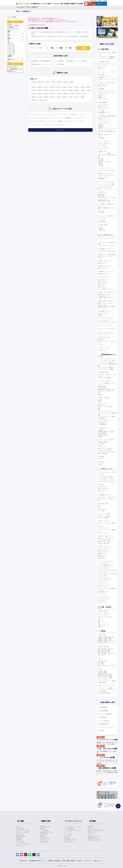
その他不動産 (101, 138)
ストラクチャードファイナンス (106, 84)
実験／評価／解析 (104, 647)
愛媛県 (46, 97)
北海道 (34, 87)
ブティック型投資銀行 (58, 61)
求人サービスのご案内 (22, 830)
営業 (99, 620)
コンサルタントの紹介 (22, 832)
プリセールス (101, 526)
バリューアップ (52, 115)
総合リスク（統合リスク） (104, 143)
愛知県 (59, 82)
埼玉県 (47, 82)
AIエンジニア (101, 492)
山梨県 (34, 90)
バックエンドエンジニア (104, 569)
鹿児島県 (34, 100)
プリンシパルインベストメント (106, 91)
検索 (83, 48)
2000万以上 (10, 55)
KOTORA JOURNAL (70, 840)
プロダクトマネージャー (104, 421)
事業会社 (62, 64)
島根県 (66, 94)
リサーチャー (101, 345)
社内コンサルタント (103, 509)
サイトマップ (88, 861)
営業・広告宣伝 (104, 611)
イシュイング (101, 220)
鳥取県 (59, 94)
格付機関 (100, 229)
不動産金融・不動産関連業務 (108, 116)
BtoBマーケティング (103, 405)
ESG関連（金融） (104, 62)
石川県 (58, 90)
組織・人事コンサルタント (104, 294)
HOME (18, 11)
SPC (66, 121)
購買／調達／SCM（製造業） (105, 674)
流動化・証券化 (102, 86)
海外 (47, 100)
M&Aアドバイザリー (103, 313)
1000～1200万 (11, 46)
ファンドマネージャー (103, 105)
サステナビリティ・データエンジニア (107, 497)
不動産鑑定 (101, 125)
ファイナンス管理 (104, 381)
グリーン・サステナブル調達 (105, 678)
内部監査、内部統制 (103, 442)
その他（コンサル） (105, 348)
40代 (17, 29)
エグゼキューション (49, 118)
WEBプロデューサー (103, 550)
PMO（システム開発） (103, 518)
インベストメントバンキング (108, 72)
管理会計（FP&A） (103, 388)
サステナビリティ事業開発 (104, 378)
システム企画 (101, 511)
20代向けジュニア (45, 840)
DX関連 (101, 485)
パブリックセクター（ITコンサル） (107, 246)
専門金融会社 (70, 61)
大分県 (76, 97)
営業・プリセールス (105, 521)
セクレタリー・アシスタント (105, 412)
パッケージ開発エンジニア (104, 564)
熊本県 (70, 97)
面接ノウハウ (20, 834)
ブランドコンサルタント (104, 334)
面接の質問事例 (20, 836)
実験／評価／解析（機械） (104, 651)
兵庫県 (89, 90)
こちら (14, 71)
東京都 (34, 82)
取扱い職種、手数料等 (69, 861)
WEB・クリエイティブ (106, 546)
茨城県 (76, 87)
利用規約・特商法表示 (54, 861)
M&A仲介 (100, 315)
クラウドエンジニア (103, 577)
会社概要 (90, 827)
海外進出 (102, 462)
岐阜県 (70, 90)
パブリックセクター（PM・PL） (106, 478)
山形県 (64, 87)
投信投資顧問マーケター (104, 113)
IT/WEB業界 (43, 834)
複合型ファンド (102, 96)
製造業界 (42, 836)
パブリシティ (92, 834)
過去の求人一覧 (20, 846)
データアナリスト (102, 602)
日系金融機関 (34, 61)
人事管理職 (101, 430)
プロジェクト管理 (104, 514)
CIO (99, 507)
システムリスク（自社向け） (105, 450)
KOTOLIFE (67, 836)
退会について (98, 861)
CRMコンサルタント (103, 283)
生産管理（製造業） (103, 671)
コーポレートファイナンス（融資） (107, 184)
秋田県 (58, 87)
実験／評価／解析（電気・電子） (106, 649)
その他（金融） (104, 225)
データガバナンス (102, 600)
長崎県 (64, 97)
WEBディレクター (102, 555)
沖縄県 (41, 100)
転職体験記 (19, 838)
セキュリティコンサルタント (105, 325)
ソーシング (60, 118)
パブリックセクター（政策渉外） (106, 367)
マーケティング (102, 403)
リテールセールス (102, 199)
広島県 (78, 94)
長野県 (46, 90)
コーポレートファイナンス (38, 115)
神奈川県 (40, 82)
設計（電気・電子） (103, 661)
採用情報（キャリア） (94, 836)
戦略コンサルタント (103, 263)
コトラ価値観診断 (69, 828)
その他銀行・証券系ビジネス (108, 204)
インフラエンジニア (103, 584)
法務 (99, 445)
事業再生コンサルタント (104, 274)
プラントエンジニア (103, 679)
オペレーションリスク (103, 148)
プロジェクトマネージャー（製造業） (107, 681)
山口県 (84, 94)
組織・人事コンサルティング (108, 292)
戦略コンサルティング (106, 261)
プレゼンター (101, 110)
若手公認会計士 (44, 838)
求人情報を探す (26, 11)
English (105, 1)
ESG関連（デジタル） (106, 495)
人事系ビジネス (104, 428)
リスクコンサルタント (103, 320)
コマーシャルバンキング (106, 182)
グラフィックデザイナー (104, 613)
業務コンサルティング (106, 266)
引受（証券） (101, 211)
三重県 (83, 90)
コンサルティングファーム (49, 64)
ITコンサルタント (102, 279)
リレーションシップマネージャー (106, 186)
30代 (13, 29)
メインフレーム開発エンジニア (106, 566)
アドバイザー (34, 121)
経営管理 (102, 457)
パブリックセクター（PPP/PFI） (106, 59)
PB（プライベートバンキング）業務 (107, 198)
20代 (9, 29)
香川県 (40, 97)
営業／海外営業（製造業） (104, 693)
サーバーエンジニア (103, 587)
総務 (99, 410)
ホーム (18, 827)
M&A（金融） (101, 74)
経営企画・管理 (104, 504)
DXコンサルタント (102, 287)
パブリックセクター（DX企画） (106, 477)
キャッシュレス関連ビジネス (108, 216)
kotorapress (67, 838)
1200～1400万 (11, 48)
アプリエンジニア (102, 593)
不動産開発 (101, 126)
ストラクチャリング (36, 118)
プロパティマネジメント (104, 123)
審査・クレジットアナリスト (105, 189)
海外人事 (100, 437)
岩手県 (46, 87)
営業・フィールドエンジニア (108, 686)
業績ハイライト (92, 832)
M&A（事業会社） (102, 423)
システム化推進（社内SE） (105, 540)
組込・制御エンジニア (103, 592)
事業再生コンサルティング (107, 272)
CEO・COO (101, 459)
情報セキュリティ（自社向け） (106, 449)
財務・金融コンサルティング (108, 301)
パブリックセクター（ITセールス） (107, 481)
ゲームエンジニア (102, 590)
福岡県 (72, 82)
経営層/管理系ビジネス (46, 832)
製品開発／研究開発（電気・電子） (107, 637)
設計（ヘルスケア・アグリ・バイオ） (107, 666)
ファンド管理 (101, 111)
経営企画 (100, 400)
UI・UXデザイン (102, 558)
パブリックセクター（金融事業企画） (107, 57)
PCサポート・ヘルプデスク (105, 542)
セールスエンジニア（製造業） (106, 688)
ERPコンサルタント (103, 281)
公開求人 (10, 26)
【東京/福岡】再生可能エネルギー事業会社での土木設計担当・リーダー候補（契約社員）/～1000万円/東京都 (60, 36)
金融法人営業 (101, 194)
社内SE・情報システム (106, 536)
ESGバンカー (101, 69)
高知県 (52, 97)
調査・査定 (101, 160)
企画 (99, 408)
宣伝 (99, 623)
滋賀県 (40, 94)
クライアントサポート (103, 420)
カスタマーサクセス (103, 533)
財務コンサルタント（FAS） (105, 303)
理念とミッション (93, 828)
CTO (99, 506)
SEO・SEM (101, 557)
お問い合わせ (23, 861)
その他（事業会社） (103, 425)
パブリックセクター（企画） (108, 360)
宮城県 (52, 87)
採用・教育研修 (102, 433)
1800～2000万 (11, 53)
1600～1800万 (11, 51)
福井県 (64, 90)
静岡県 (76, 90)
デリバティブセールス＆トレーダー (107, 175)
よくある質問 (20, 842)
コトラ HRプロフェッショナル (73, 827)
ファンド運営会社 (82, 61)
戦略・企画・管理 (104, 398)
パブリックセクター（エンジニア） (107, 480)
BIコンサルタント (102, 284)
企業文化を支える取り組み (96, 830)
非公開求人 (16, 26)
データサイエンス (104, 597)
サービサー (101, 227)
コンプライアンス (102, 447)
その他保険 (101, 165)
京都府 (34, 94)
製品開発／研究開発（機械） (105, 639)
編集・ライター (102, 622)
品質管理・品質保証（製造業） (106, 676)
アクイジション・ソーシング (105, 120)
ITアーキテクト (102, 286)
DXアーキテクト (102, 490)
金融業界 (42, 828)
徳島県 (34, 97)
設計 (101, 659)
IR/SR (99, 402)
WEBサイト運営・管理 (103, 543)
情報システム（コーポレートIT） (106, 538)
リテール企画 (101, 213)
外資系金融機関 (45, 61)
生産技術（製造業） (103, 673)
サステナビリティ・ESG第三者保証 (107, 254)
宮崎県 (83, 97)
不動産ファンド (102, 98)
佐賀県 (58, 97)
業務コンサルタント (103, 268)
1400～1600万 (11, 50)
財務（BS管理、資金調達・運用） (106, 390)
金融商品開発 (101, 179)
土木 (99, 136)
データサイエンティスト (104, 599)
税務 (99, 393)
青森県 (40, 87)
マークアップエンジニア (104, 549)
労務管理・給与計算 (103, 435)
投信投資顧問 (103, 102)
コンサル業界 (44, 830)
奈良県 (46, 94)
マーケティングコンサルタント (106, 333)
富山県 (52, 90)
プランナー (101, 618)
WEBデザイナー (102, 554)
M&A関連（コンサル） (106, 311)
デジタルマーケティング (104, 552)
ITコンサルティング (105, 277)
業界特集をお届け (45, 827)
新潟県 (40, 90)
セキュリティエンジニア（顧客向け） (107, 588)
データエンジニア (102, 582)
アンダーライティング (80, 118)
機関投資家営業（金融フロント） (106, 201)
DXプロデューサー (102, 487)
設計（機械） (101, 663)
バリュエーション (82, 115)
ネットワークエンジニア (104, 585)
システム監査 (101, 444)
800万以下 (10, 43)
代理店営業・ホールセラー (104, 162)
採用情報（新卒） (93, 838)
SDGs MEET (68, 842)
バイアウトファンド (64, 115)
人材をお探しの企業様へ (96, 1)
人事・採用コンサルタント (104, 296)
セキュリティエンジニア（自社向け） (107, 452)
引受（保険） (101, 159)
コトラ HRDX (68, 834)
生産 (101, 669)
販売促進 (100, 626)
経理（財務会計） (102, 386)
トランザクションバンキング (105, 187)
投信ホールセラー (102, 106)
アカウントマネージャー (104, 528)
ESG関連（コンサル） (106, 249)
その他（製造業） (102, 683)
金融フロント (103, 192)
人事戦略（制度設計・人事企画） (106, 432)
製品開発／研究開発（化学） (105, 640)
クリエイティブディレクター (105, 617)
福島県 (70, 87)
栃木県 (83, 87)
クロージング (59, 124)
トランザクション (35, 124)
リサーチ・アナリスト (103, 177)
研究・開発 (102, 635)
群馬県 (89, 87)
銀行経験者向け (44, 842)
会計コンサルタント (103, 305)
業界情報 (19, 840)
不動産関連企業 (35, 64)
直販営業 (100, 163)
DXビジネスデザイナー (104, 488)
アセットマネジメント (103, 122)
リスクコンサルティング (106, 318)
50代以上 (10, 30)
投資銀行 (60, 121)
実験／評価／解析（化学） (104, 652)
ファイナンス (81, 121)
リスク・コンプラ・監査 (106, 440)
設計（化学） (101, 664)
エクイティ (72, 121)
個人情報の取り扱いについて (37, 861)
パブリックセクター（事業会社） (106, 363)
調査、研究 (101, 340)
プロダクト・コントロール (104, 391)
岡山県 (72, 94)
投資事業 (102, 89)
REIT (41, 121)
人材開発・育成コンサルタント (106, 298)
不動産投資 (68, 118)
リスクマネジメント (105, 141)
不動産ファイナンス (103, 118)
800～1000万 (11, 45)
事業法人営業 (101, 196)
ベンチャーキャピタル (103, 99)
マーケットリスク (102, 147)
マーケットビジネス (105, 168)
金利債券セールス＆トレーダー (106, 174)
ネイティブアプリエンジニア (105, 579)
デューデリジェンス (50, 121)
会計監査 (100, 395)
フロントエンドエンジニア (104, 567)
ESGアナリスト (102, 67)
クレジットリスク (102, 145)
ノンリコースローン (48, 124)
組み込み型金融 (102, 222)
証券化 (73, 115)
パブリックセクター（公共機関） (106, 369)
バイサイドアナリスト (103, 108)
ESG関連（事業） (104, 372)
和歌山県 (53, 94)
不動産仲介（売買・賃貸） (104, 135)
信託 (99, 206)
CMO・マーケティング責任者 (105, 407)
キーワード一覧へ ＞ (60, 130)
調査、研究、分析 (104, 337)
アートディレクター (103, 615)
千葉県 (53, 82)
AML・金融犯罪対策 (103, 453)
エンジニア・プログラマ (106, 562)
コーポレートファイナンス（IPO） (106, 82)
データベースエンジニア (104, 580)
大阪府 (66, 82)
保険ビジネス (103, 151)
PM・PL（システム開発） (104, 516)
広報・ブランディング (103, 625)
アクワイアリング (102, 218)
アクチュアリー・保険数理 (104, 154)
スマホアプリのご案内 (22, 844)
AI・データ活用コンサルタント (105, 289)
